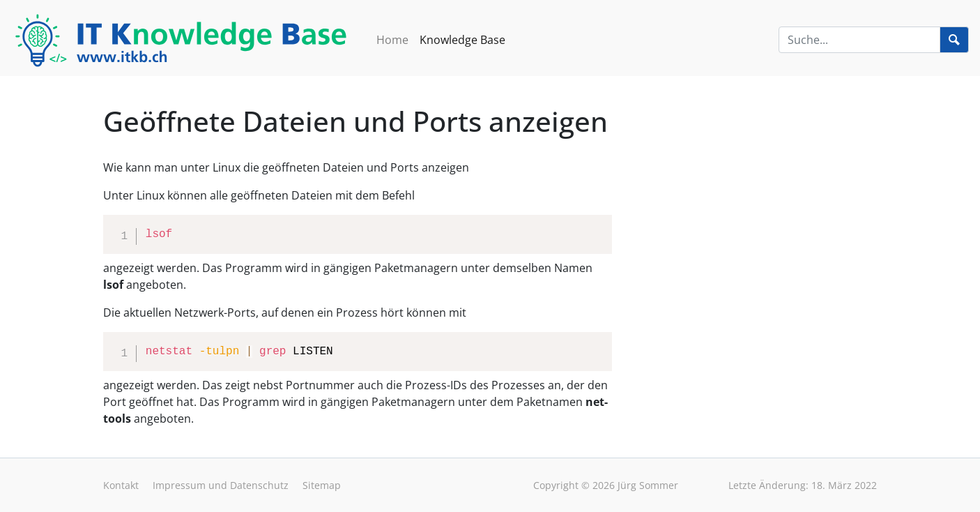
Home (392, 40)
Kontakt (121, 485)
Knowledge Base (462, 40)
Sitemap (322, 485)
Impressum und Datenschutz (221, 485)
